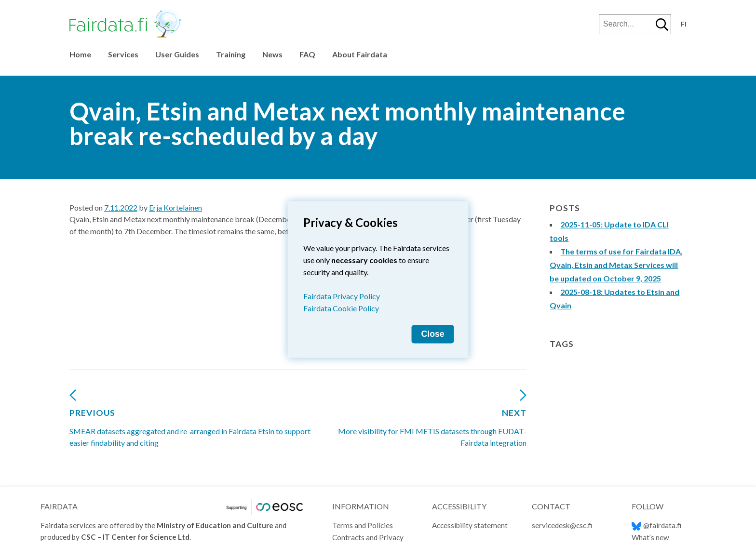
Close (433, 334)
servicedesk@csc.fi (562, 525)
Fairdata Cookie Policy (341, 308)
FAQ (307, 54)
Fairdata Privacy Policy (342, 296)
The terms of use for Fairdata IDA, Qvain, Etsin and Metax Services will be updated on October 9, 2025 (616, 265)
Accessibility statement (470, 525)
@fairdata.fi (656, 525)
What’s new (650, 537)
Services (123, 54)
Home (80, 54)
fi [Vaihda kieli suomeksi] (684, 24)
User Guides (177, 54)
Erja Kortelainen (175, 207)
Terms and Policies (363, 525)
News (272, 54)
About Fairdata (360, 54)
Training (231, 54)
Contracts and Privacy (368, 537)
